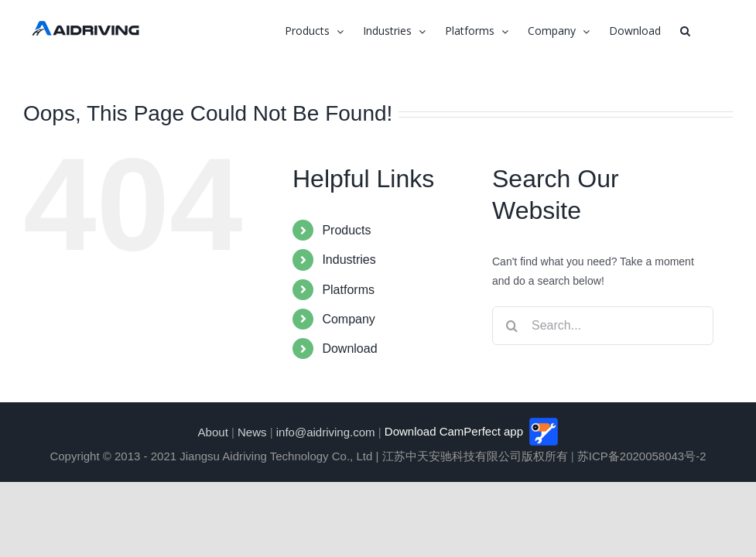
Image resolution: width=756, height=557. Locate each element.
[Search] (511, 326)
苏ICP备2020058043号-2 (642, 456)
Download (349, 349)
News (252, 431)
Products (346, 230)
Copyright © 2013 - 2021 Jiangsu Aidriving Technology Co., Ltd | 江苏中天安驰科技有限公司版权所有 (308, 456)
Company (348, 319)
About (213, 431)
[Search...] (603, 326)
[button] (685, 31)
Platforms (348, 290)
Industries (349, 260)
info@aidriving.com (326, 431)
